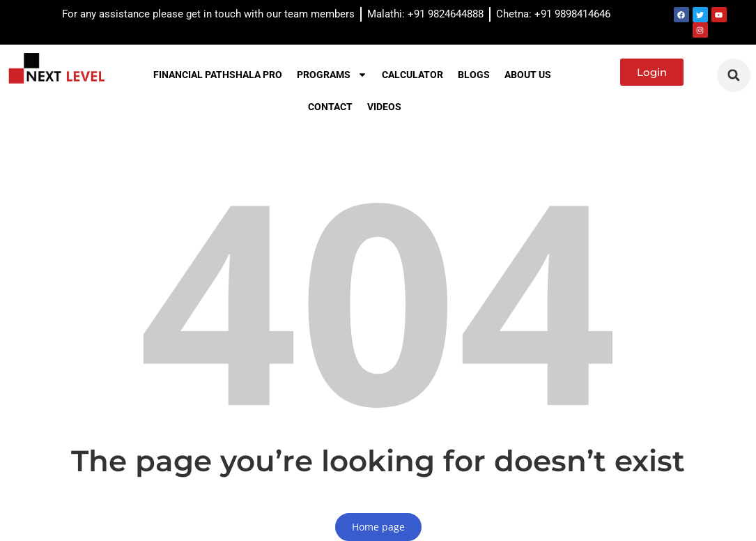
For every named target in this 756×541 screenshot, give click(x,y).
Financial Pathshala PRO (218, 75)
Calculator (412, 75)
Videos (384, 107)
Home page (378, 527)
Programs (332, 75)
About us (528, 75)
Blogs (474, 75)
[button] (734, 75)
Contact (330, 107)
